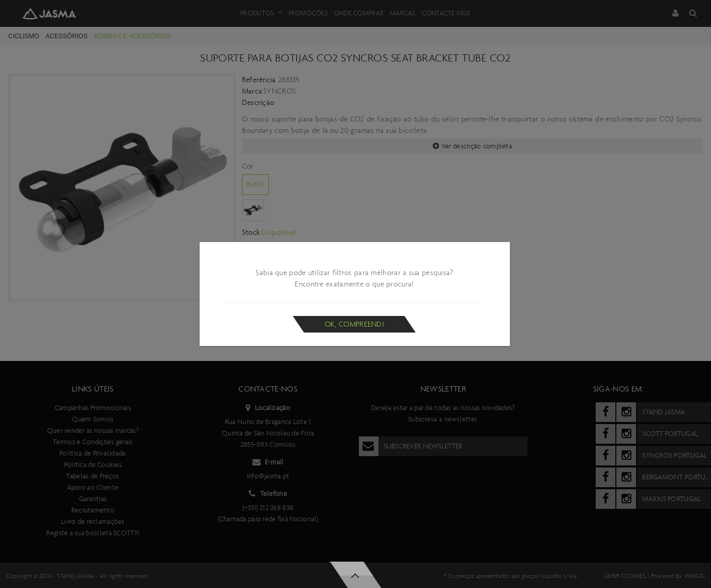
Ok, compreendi (354, 324)
